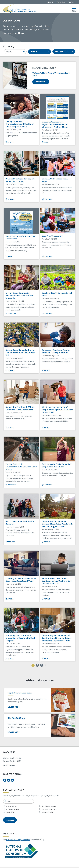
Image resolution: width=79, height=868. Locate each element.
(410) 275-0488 (9, 765)
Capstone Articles (11, 806)
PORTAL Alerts (10, 812)
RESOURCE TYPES (64, 52)
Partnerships (61, 2)
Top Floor (66, 867)
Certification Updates (12, 809)
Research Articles (47, 812)
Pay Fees (71, 2)
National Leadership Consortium (18, 837)
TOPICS (40, 52)
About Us (51, 2)
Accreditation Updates (49, 806)
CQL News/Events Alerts (49, 809)
